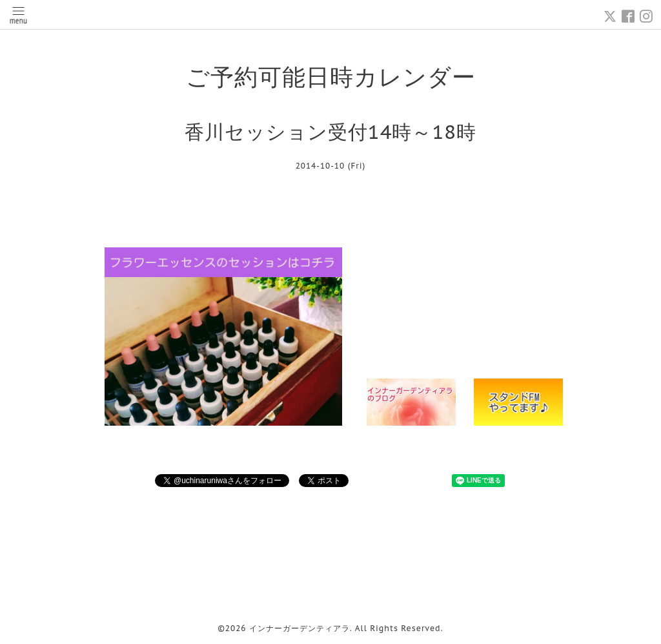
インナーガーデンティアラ (300, 628)
